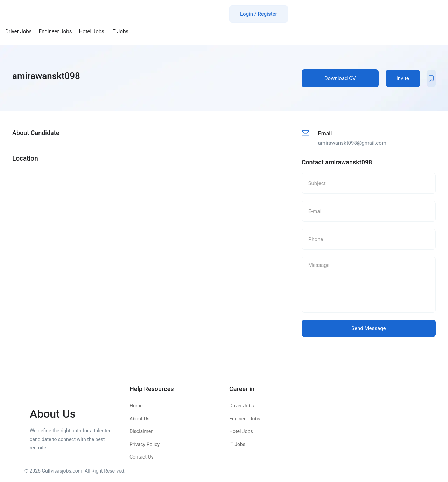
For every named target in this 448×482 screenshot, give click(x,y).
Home (136, 406)
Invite (403, 78)
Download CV (340, 78)
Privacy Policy (145, 444)
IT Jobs (120, 31)
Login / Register (259, 14)
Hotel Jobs (91, 31)
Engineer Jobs (55, 31)
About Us (139, 419)
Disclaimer (141, 431)
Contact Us (142, 457)
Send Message (369, 328)
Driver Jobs (19, 31)
